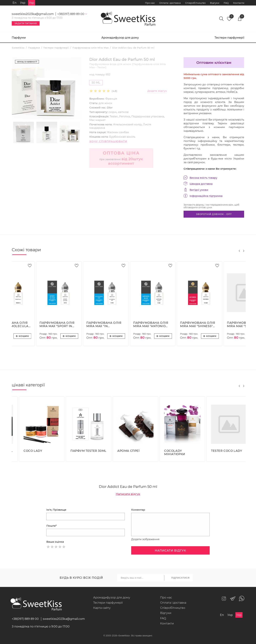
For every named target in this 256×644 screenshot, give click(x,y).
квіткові (123, 112)
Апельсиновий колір (127, 124)
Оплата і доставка (170, 3)
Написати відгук (128, 494)
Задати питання (26, 23)
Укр (23, 3)
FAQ (226, 3)
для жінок (106, 103)
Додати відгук (157, 91)
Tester (114, 116)
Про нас (150, 3)
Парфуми (19, 38)
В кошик (45, 336)
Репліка (125, 116)
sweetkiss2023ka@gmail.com (33, 14)
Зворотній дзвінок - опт (214, 214)
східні (113, 112)
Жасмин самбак (118, 132)
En (15, 3)
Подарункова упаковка (148, 116)
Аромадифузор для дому (120, 38)
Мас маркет (97, 120)
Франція (111, 99)
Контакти (239, 3)
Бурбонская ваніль (122, 137)
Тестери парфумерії (229, 38)
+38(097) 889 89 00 (25, 619)
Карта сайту (102, 608)
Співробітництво (195, 3)
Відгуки (215, 3)
